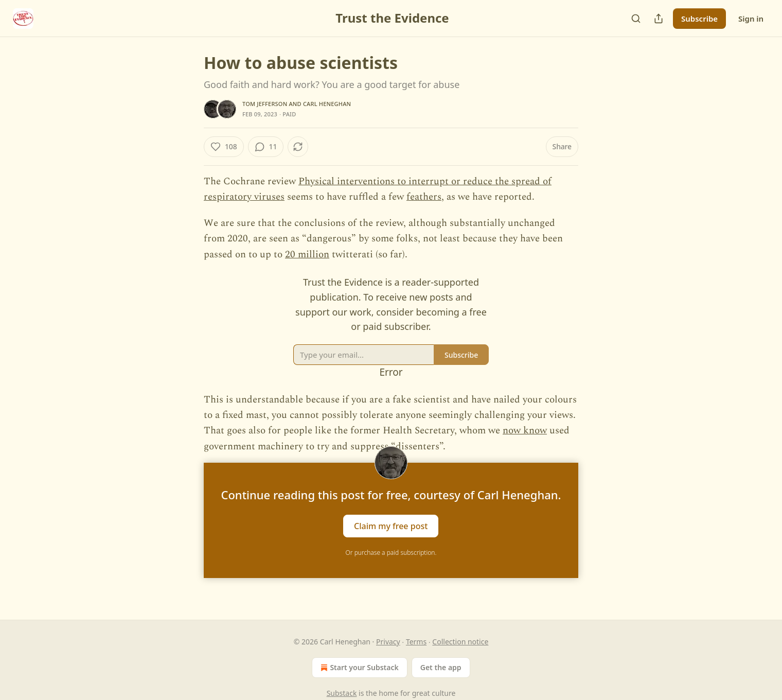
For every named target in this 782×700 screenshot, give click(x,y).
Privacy (388, 642)
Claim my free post (391, 526)
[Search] (636, 19)
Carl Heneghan (327, 104)
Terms (416, 642)
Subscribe (699, 19)
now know (525, 431)
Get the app (441, 667)
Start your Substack (358, 668)
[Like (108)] (224, 147)
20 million (307, 255)
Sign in (751, 19)
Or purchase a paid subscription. (391, 553)
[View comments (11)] (266, 147)
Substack (342, 693)
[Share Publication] (659, 19)
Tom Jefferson (265, 104)
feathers (424, 197)
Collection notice (460, 642)
